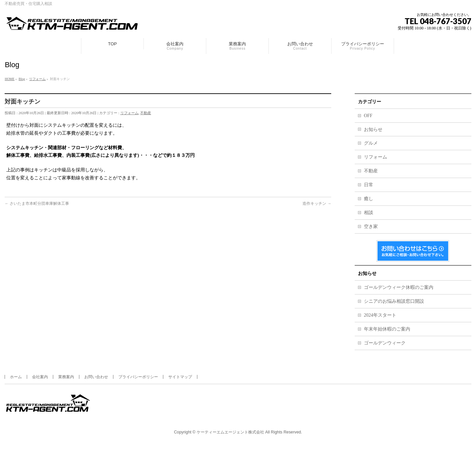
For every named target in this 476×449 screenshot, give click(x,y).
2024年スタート (380, 315)
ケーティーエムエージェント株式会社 (230, 432)
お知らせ (373, 130)
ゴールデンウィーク (385, 343)
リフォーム (129, 113)
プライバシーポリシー (138, 377)
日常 (369, 185)
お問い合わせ (96, 377)
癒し (369, 199)
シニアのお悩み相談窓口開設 (394, 301)
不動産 (146, 113)
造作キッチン (317, 203)
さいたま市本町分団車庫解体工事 (37, 203)
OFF (368, 116)
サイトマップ (180, 377)
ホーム (16, 377)
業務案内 (66, 377)
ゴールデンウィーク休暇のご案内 (399, 287)
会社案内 (40, 377)
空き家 (371, 226)
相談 (369, 213)
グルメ (371, 143)
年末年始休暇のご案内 (387, 329)
